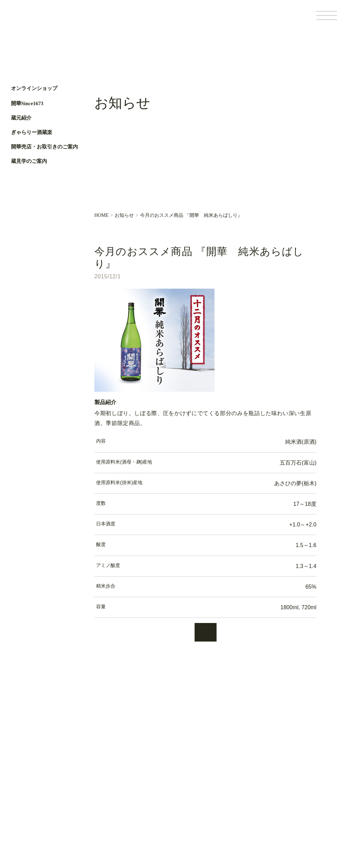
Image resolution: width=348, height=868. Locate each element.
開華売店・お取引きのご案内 (44, 147)
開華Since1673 (27, 103)
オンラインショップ (34, 88)
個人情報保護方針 (229, 776)
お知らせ (124, 215)
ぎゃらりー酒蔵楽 (32, 132)
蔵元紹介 (21, 118)
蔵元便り (107, 803)
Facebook (20, 225)
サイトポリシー (227, 787)
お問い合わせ (112, 826)
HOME (101, 215)
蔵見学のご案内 (29, 161)
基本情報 (220, 765)
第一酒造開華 (40, 20)
